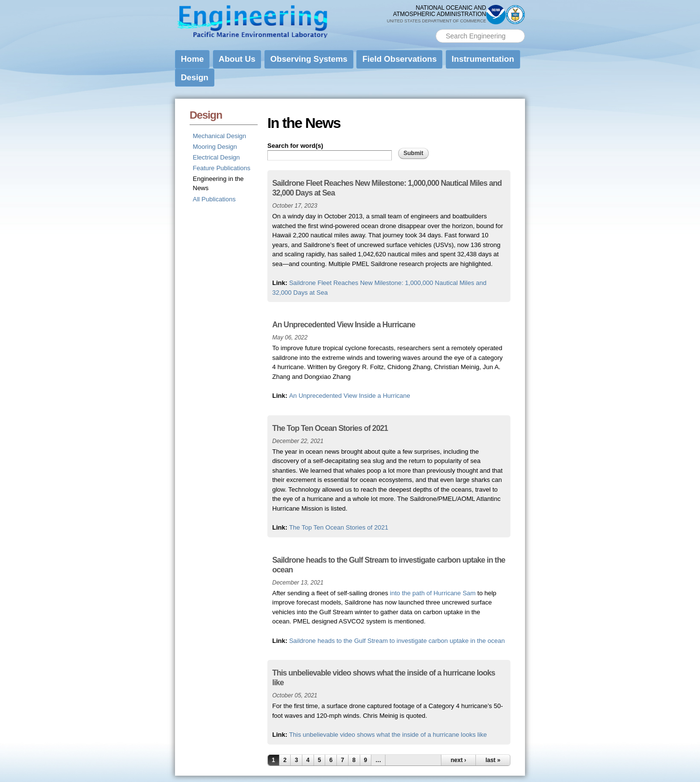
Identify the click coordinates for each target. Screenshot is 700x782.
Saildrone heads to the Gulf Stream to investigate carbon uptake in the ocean (397, 641)
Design (195, 78)
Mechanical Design (220, 136)
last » (493, 760)
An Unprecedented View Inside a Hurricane (350, 396)
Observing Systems (309, 59)
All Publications (214, 199)
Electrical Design (217, 157)
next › (458, 760)
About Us (237, 59)
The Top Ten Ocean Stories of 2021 (339, 527)
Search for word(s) (295, 146)
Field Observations (399, 59)
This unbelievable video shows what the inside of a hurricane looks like (388, 735)
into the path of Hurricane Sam (433, 593)
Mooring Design (215, 147)
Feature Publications (222, 168)
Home (192, 59)
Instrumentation (483, 59)
